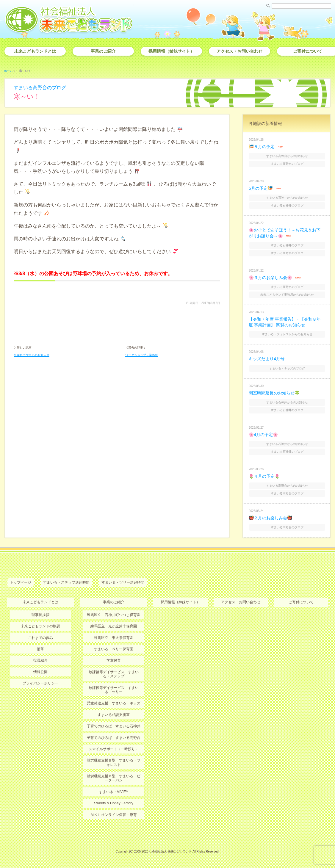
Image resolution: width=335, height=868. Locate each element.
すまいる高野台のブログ (40, 88)
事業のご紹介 (103, 51)
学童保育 (114, 660)
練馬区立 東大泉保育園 (114, 638)
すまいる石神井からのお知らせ (287, 198)
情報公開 (40, 672)
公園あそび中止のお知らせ (32, 355)
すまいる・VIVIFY (114, 792)
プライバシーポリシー (40, 683)
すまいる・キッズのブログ (287, 368)
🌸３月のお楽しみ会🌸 (270, 278)
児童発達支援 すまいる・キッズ (114, 703)
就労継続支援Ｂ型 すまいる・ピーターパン (114, 778)
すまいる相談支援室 (114, 715)
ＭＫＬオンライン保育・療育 (114, 815)
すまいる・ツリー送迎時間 (123, 582)
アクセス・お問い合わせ (239, 51)
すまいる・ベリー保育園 (114, 649)
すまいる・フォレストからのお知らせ (287, 334)
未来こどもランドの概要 (40, 626)
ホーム (8, 71)
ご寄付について (301, 602)
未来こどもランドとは (35, 51)
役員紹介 (40, 660)
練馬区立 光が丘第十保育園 (114, 626)
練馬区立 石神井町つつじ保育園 (114, 615)
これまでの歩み (40, 638)
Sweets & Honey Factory (114, 803)
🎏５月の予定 (262, 147)
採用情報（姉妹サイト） (171, 51)
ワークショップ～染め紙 (142, 355)
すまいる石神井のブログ (287, 205)
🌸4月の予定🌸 (263, 435)
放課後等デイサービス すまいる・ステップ (114, 674)
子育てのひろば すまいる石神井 (114, 726)
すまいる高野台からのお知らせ (287, 156)
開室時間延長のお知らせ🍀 (274, 393)
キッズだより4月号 (267, 359)
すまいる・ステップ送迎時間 (66, 582)
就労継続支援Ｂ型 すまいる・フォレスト (114, 762)
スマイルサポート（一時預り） (114, 749)
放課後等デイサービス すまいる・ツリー (114, 690)
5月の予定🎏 (261, 188)
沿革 (40, 649)
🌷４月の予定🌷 (264, 476)
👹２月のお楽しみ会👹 (270, 518)
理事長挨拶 (40, 615)
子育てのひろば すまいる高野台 (114, 738)
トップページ (21, 582)
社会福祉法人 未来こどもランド (170, 851)
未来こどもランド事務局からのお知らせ (287, 295)
